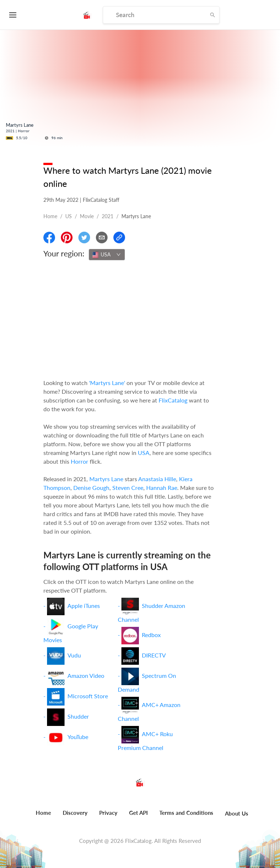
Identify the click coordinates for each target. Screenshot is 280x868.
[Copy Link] (119, 237)
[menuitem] (43, 817)
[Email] (102, 237)
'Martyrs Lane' (107, 383)
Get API (138, 813)
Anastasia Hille (157, 479)
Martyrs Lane (106, 479)
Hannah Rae (162, 488)
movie (87, 216)
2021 (108, 216)
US (69, 216)
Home (50, 216)
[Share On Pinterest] (67, 237)
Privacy (108, 813)
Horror (79, 461)
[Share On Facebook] (49, 237)
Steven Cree (128, 488)
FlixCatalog (173, 400)
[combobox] (107, 255)
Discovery (75, 813)
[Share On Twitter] (84, 237)
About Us (237, 813)
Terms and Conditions (186, 813)
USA (144, 453)
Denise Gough (91, 488)
